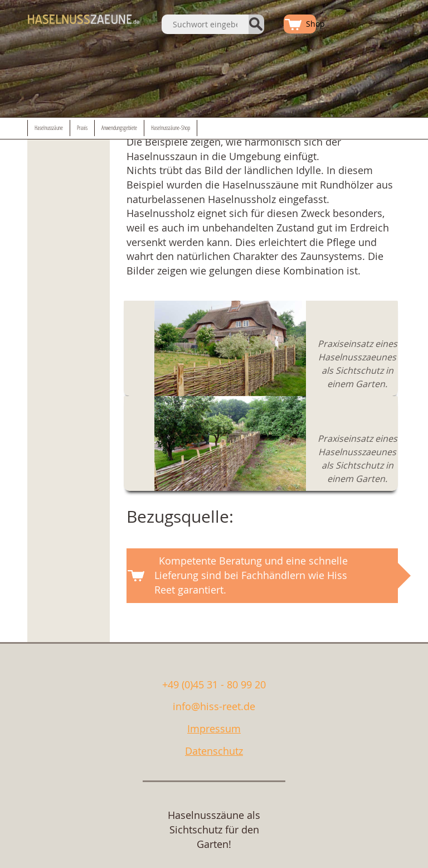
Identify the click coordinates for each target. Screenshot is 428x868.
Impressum (214, 729)
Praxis (82, 128)
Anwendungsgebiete (119, 128)
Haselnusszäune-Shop (171, 128)
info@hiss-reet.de (214, 706)
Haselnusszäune (49, 128)
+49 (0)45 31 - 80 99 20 (214, 684)
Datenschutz (214, 751)
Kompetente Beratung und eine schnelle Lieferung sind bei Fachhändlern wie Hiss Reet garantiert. (251, 575)
